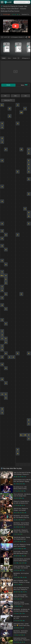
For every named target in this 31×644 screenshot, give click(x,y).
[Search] (29, 2)
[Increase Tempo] (9, 37)
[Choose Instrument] (18, 58)
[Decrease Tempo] (2, 37)
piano (9, 58)
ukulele (15, 58)
